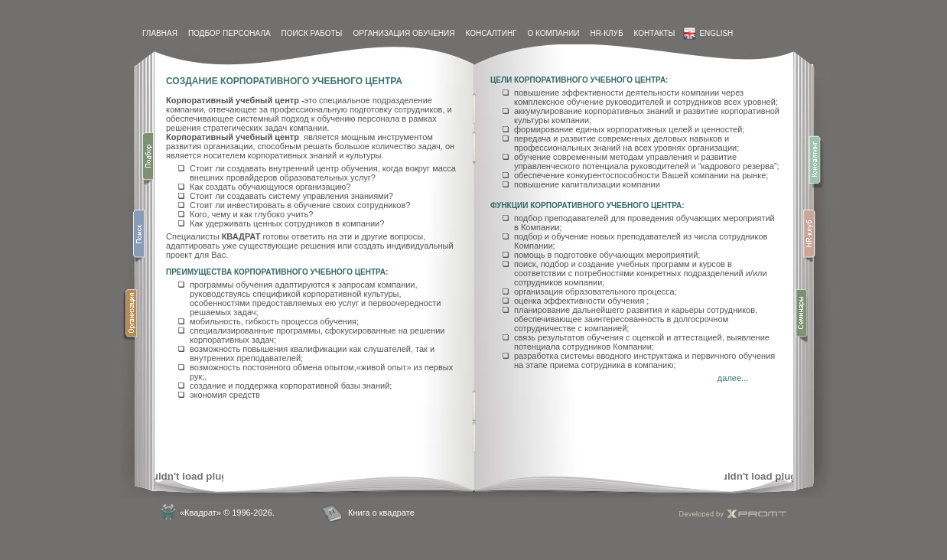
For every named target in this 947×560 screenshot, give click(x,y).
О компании (554, 33)
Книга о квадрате (381, 513)
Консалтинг (491, 33)
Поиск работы (312, 33)
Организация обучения (404, 33)
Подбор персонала (229, 33)
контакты (654, 33)
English (708, 33)
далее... (733, 378)
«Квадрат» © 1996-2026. (227, 513)
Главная (160, 33)
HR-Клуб (606, 33)
